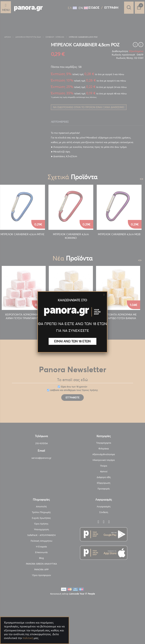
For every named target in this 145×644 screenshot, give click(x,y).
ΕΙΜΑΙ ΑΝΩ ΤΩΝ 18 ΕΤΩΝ (72, 341)
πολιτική (28, 638)
